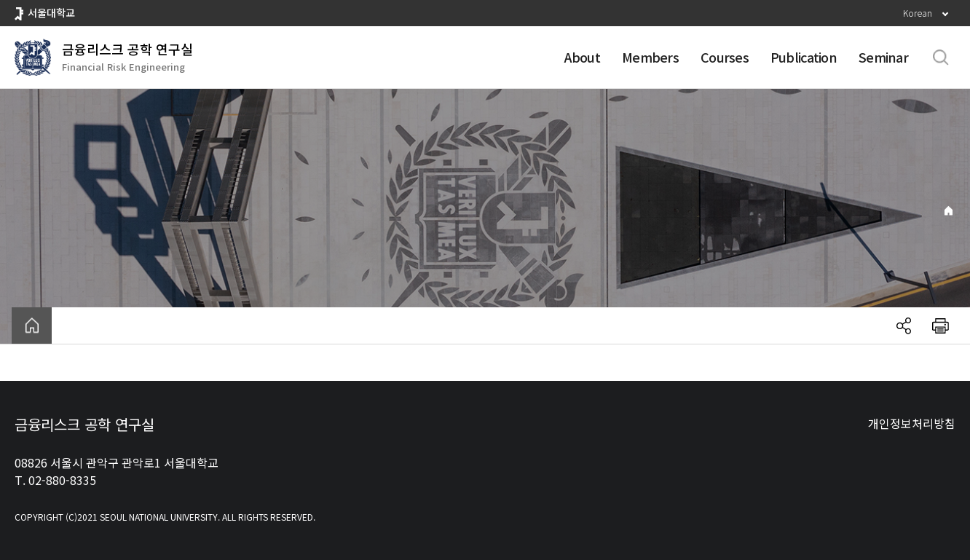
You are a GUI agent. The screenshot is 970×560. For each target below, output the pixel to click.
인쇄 (940, 326)
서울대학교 (51, 12)
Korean (918, 13)
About (582, 57)
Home (949, 211)
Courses (725, 57)
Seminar (883, 57)
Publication (804, 57)
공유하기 (904, 326)
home (32, 326)
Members (650, 57)
